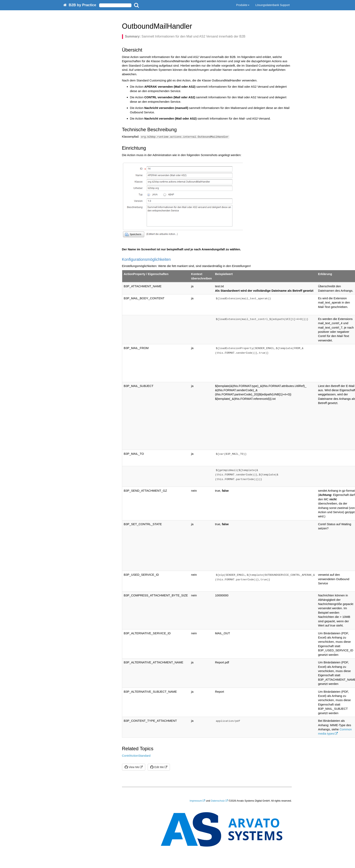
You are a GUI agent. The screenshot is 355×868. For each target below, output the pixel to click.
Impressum (196, 801)
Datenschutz (218, 801)
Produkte (243, 5)
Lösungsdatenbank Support (273, 5)
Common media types (335, 731)
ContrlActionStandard (136, 756)
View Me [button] (132, 767)
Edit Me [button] (157, 767)
